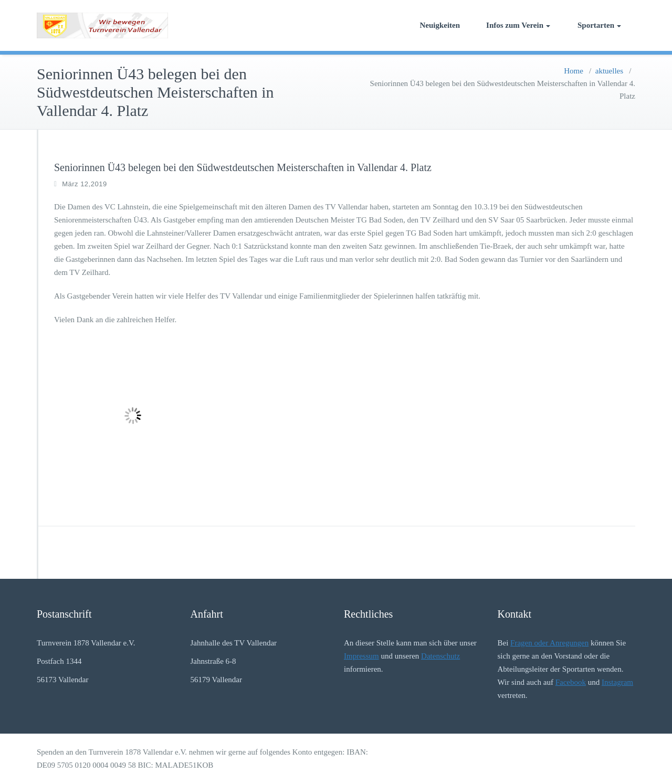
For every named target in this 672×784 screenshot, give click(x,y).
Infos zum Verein (518, 25)
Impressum (361, 656)
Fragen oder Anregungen (549, 643)
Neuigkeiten (440, 25)
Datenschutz (440, 656)
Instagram (617, 682)
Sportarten (599, 25)
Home (574, 71)
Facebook (571, 682)
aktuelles (609, 71)
